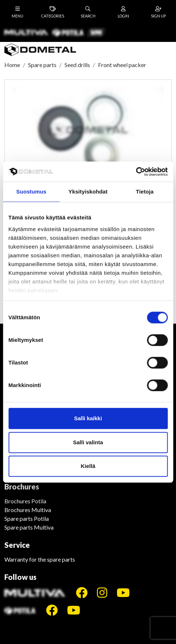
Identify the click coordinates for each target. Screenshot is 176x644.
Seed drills (77, 65)
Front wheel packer (122, 65)
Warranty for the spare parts (40, 559)
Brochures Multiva (28, 510)
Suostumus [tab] (32, 192)
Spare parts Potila (27, 518)
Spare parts (42, 65)
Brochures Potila (25, 501)
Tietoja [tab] (145, 192)
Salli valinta (88, 442)
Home (12, 65)
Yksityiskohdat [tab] (88, 192)
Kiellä (88, 466)
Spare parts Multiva (29, 527)
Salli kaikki (88, 418)
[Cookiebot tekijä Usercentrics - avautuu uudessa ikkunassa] (136, 172)
